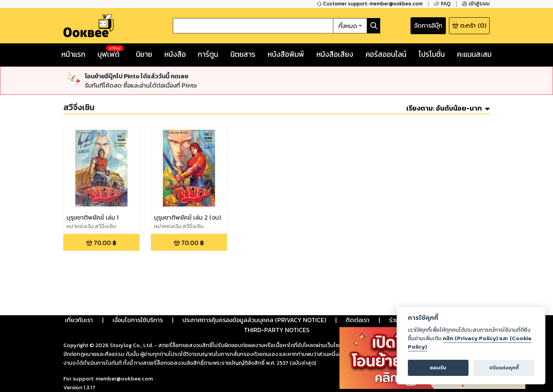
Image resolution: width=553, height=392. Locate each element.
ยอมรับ (438, 368)
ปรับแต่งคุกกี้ (504, 368)
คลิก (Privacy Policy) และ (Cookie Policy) (470, 342)
